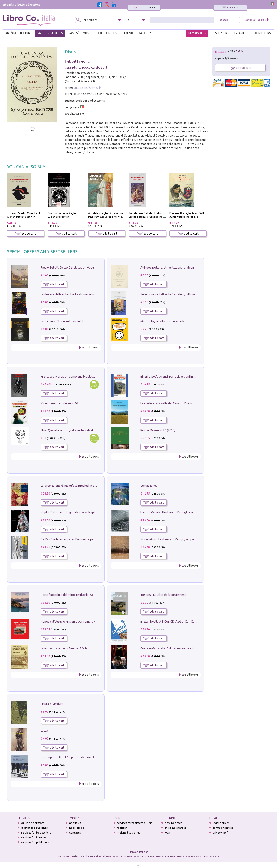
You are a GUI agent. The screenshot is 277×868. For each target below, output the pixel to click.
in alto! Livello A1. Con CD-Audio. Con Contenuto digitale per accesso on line (191, 621)
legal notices (221, 823)
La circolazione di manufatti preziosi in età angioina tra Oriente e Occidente (91, 486)
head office (77, 828)
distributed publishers (35, 828)
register (152, 8)
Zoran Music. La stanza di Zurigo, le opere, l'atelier (174, 539)
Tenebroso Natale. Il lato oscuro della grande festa (162, 213)
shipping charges (175, 828)
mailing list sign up (129, 833)
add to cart (26, 234)
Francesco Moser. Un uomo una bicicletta (68, 376)
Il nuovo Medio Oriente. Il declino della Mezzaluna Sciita (43, 213)
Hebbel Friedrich (78, 61)
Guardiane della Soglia (62, 213)
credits (139, 865)
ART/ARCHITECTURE (18, 33)
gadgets (145, 33)
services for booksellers (36, 833)
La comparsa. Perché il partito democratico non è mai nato (80, 757)
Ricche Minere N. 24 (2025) (158, 430)
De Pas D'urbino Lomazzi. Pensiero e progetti (71, 539)
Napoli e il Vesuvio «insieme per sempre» (68, 621)
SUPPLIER (221, 33)
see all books (90, 347)
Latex (44, 730)
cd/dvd (128, 33)
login (136, 8)
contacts (75, 833)
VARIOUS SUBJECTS (50, 33)
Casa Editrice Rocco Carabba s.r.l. (86, 68)
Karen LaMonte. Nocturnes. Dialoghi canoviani (171, 512)
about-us (75, 823)
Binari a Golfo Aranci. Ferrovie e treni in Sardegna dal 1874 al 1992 (185, 376)
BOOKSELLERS (261, 33)
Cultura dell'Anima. (86, 88)
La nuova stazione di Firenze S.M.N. (64, 648)
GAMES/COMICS (79, 33)
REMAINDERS (197, 33)
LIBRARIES (239, 33)
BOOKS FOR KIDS (106, 33)
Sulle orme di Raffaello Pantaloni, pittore (168, 294)
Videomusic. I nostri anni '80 (59, 403)
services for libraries (34, 837)
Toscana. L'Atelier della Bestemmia (163, 595)
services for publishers (35, 842)
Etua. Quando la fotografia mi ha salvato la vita (72, 430)
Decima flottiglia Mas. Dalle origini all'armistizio (201, 213)
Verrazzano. (149, 486)
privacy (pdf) (221, 833)
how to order (173, 823)
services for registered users (135, 823)
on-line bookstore (33, 823)
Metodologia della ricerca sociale (163, 321)
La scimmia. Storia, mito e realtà (62, 321)
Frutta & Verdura (52, 704)
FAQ (167, 833)
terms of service (223, 828)
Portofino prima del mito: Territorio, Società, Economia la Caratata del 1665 (91, 595)
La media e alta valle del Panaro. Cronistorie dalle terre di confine (184, 403)
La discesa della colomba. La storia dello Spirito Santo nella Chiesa (85, 294)
